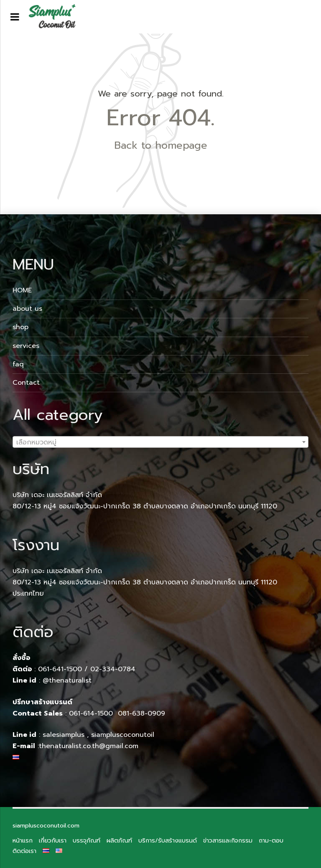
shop (20, 327)
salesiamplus (64, 735)
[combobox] (160, 442)
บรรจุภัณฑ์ (87, 840)
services (26, 346)
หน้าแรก (23, 840)
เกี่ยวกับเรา (53, 840)
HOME (22, 290)
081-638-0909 (141, 713)
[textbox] (160, 442)
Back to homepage (161, 145)
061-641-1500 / (64, 669)
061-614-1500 (92, 713)
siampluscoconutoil (123, 735)
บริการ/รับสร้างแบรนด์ (168, 840)
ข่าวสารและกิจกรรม (228, 840)
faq (18, 364)
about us (27, 309)
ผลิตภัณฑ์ (119, 840)
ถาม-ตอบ (271, 840)
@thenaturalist (67, 680)
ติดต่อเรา (24, 851)
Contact (26, 383)
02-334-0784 (113, 669)
